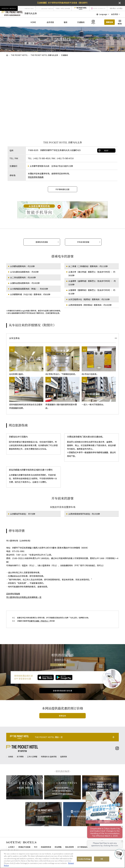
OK (102, 859)
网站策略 (58, 847)
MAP (106, 151)
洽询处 (11, 757)
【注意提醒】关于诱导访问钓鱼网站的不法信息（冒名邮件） (62, 3)
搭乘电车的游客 (42, 242)
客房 (66, 22)
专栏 (36, 847)
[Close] (121, 859)
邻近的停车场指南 (36, 177)
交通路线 (81, 22)
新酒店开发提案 (24, 847)
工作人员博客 (32, 757)
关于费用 (20, 757)
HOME (33, 22)
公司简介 (11, 847)
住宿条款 (63, 757)
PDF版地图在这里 (63, 189)
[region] (62, 859)
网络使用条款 (46, 847)
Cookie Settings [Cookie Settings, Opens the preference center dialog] (84, 859)
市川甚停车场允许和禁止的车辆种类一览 (24, 597)
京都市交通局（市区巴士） (39, 621)
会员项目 (50, 22)
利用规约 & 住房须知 (49, 757)
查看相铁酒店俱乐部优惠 (63, 691)
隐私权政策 (69, 847)
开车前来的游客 (83, 242)
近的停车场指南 (13, 594)
